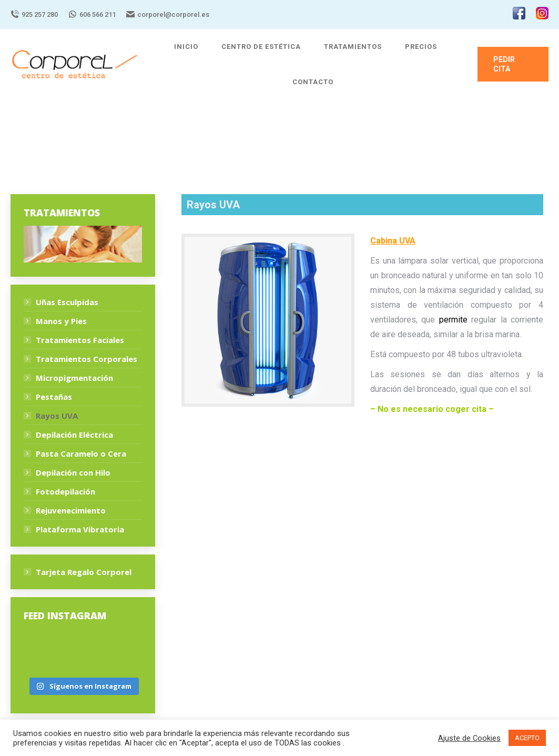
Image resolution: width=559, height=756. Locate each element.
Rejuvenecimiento (71, 510)
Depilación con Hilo (73, 472)
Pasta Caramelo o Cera (81, 453)
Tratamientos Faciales (80, 340)
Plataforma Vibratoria (80, 529)
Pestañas (54, 397)
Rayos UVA (57, 416)
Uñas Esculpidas (67, 302)
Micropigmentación (74, 378)
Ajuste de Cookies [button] (469, 738)
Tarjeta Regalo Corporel (84, 572)
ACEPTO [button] (527, 738)
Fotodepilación (65, 491)
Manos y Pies (61, 321)
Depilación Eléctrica (74, 435)
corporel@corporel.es (168, 14)
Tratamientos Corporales (87, 359)
